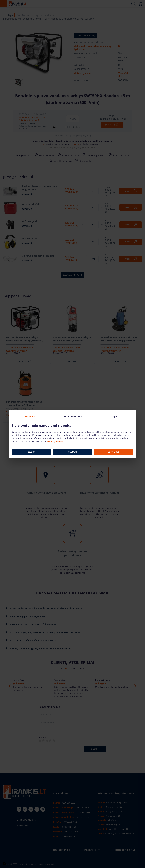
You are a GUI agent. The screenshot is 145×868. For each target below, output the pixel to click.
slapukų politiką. (55, 441)
